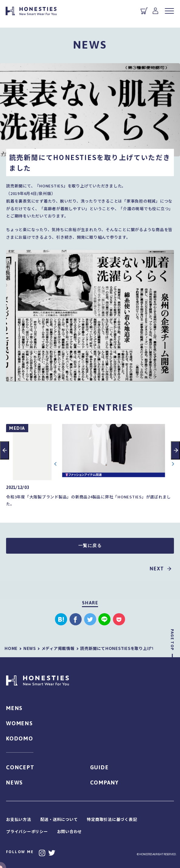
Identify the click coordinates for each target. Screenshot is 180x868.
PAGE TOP (172, 639)
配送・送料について (59, 819)
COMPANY (105, 783)
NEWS (15, 783)
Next (175, 450)
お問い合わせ (70, 831)
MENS (14, 708)
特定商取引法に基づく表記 (112, 819)
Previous (5, 450)
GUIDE (100, 767)
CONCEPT (20, 767)
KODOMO (20, 738)
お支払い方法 (19, 819)
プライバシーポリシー (27, 831)
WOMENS (20, 723)
